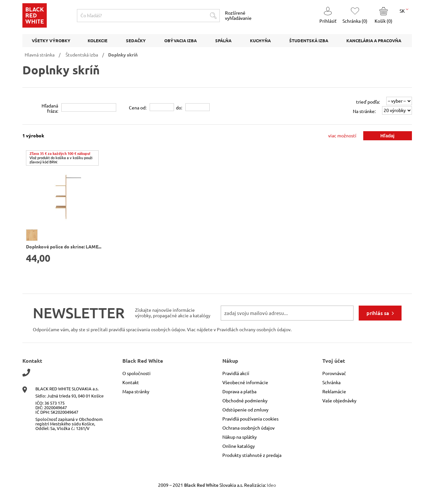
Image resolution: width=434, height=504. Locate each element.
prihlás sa (378, 313)
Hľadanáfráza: (50, 108)
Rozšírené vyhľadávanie (238, 16)
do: (179, 108)
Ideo (271, 485)
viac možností (342, 136)
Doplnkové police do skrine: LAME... (64, 247)
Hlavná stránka (40, 55)
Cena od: (138, 108)
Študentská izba (82, 55)
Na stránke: (364, 111)
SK (404, 10)
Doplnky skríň (123, 55)
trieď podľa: (368, 102)
